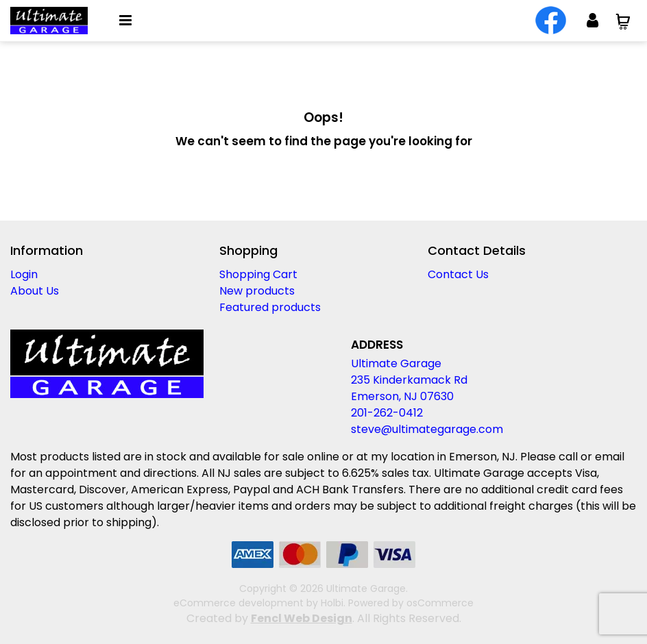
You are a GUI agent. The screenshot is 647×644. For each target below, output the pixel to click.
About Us (35, 291)
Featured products (270, 307)
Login (24, 274)
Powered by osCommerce (411, 603)
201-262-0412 (387, 413)
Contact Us (458, 274)
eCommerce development (239, 603)
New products (257, 291)
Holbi (332, 603)
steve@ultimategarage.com (427, 429)
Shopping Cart (258, 274)
